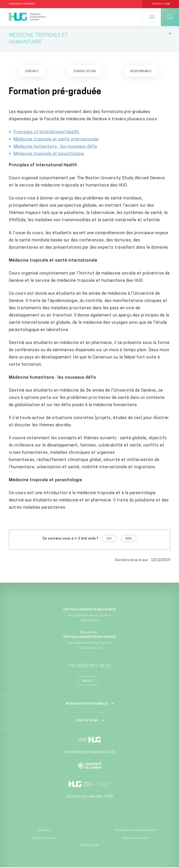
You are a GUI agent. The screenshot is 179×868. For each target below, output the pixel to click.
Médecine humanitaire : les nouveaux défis (55, 147)
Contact (88, 682)
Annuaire (44, 831)
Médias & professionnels (87, 704)
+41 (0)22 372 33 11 (90, 666)
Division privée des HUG (90, 797)
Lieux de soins (87, 721)
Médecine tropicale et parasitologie (49, 154)
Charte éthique (44, 839)
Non (129, 539)
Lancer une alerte (135, 839)
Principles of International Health (46, 133)
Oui (109, 539)
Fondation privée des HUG (90, 753)
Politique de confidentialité (135, 831)
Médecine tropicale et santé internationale (56, 140)
